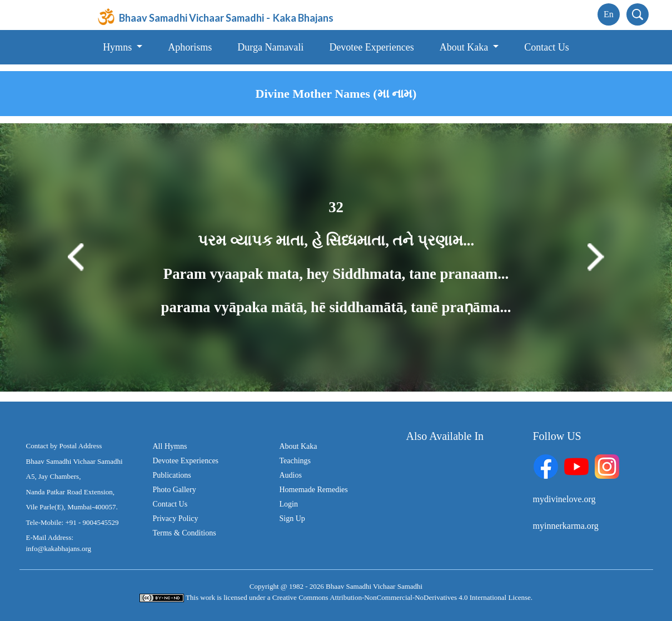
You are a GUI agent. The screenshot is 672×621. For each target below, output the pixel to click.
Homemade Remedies (314, 490)
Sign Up (292, 519)
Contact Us (547, 47)
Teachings (295, 461)
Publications (172, 475)
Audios (291, 475)
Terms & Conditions (185, 533)
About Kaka (298, 446)
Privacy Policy (176, 519)
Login (289, 504)
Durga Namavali (270, 47)
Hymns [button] (119, 47)
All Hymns (170, 446)
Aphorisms (190, 47)
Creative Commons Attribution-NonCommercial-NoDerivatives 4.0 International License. (402, 597)
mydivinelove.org (564, 499)
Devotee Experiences (371, 47)
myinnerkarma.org (566, 526)
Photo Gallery (175, 490)
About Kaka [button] (465, 47)
